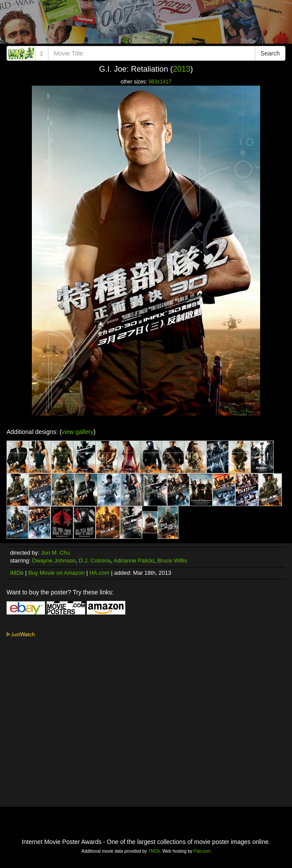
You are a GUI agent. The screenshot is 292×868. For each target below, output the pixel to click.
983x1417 (160, 82)
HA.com (100, 573)
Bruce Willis (172, 561)
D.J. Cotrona (95, 561)
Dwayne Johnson (54, 561)
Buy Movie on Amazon (57, 573)
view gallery (77, 432)
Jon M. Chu (55, 553)
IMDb (17, 573)
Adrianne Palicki (134, 561)
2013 (182, 69)
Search (270, 53)
